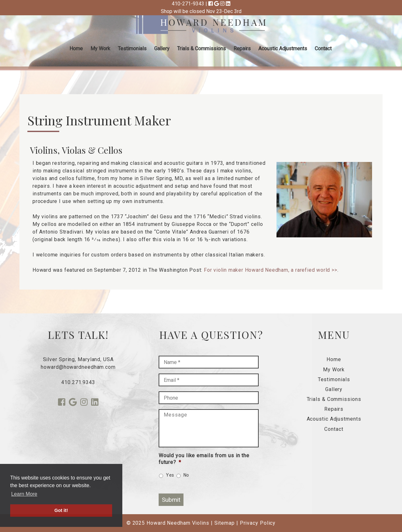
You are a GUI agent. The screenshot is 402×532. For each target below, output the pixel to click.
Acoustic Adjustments (283, 49)
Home (76, 49)
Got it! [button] (61, 510)
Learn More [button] (24, 494)
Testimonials (132, 49)
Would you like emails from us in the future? (204, 459)
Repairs (242, 49)
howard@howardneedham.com (78, 367)
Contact (323, 49)
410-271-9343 (188, 4)
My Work (100, 49)
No (187, 475)
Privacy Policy (258, 523)
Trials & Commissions (201, 49)
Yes (170, 475)
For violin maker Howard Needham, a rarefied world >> (271, 270)
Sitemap (225, 523)
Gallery (162, 49)
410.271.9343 (78, 382)
